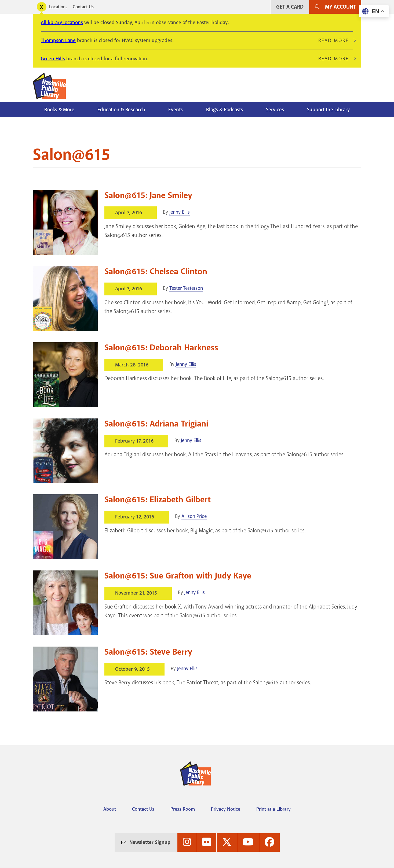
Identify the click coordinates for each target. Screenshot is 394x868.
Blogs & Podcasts (225, 110)
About (110, 809)
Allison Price (194, 516)
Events (176, 110)
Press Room (183, 809)
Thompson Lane (58, 40)
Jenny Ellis (180, 212)
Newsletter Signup (150, 842)
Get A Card (290, 7)
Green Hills (53, 59)
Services (275, 110)
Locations (58, 7)
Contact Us (83, 7)
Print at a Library (273, 809)
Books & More (59, 110)
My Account (340, 7)
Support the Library (328, 110)
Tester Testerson (186, 288)
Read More (336, 40)
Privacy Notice (226, 809)
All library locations (62, 23)
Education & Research (121, 110)
